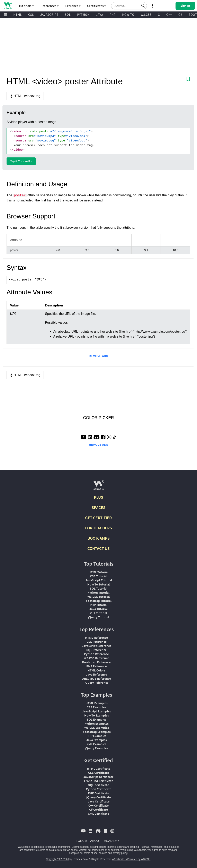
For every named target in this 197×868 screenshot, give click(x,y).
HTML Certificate (99, 769)
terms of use (91, 853)
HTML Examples (97, 703)
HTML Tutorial (98, 572)
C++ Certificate (98, 805)
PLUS (98, 497)
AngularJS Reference (97, 678)
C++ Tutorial (99, 613)
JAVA (100, 15)
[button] (143, 6)
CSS (31, 15)
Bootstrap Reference (96, 662)
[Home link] (8, 5)
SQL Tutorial (98, 588)
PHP (113, 15)
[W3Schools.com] (98, 487)
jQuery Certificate (99, 797)
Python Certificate (99, 789)
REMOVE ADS (98, 356)
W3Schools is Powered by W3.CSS (131, 859)
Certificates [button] (97, 6)
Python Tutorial (98, 592)
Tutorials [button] (26, 6)
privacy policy (120, 853)
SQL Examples (97, 719)
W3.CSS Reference (96, 658)
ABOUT (96, 841)
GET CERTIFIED (98, 518)
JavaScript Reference (97, 646)
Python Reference (96, 654)
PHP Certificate (98, 793)
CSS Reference (97, 642)
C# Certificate (98, 809)
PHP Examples (96, 736)
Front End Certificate (99, 781)
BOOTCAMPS (99, 538)
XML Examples (96, 744)
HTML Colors (96, 670)
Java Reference (96, 674)
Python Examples (97, 723)
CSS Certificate (98, 773)
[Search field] (129, 6)
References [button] (50, 6)
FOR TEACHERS (98, 528)
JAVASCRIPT (49, 15)
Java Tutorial (98, 609)
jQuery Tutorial (98, 617)
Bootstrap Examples (97, 732)
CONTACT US (98, 548)
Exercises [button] (73, 6)
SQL (68, 15)
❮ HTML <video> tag (25, 96)
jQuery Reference (96, 683)
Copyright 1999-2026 (57, 859)
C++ (169, 15)
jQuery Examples (97, 748)
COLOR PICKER (98, 418)
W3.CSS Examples (97, 728)
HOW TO (128, 15)
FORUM (82, 841)
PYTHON (83, 15)
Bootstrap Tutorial (98, 601)
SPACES (98, 507)
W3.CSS (146, 15)
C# (180, 15)
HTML (18, 15)
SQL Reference (96, 650)
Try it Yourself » (21, 161)
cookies (103, 853)
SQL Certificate (99, 785)
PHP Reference (97, 666)
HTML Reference (96, 637)
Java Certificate (99, 801)
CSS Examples (96, 707)
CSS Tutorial (99, 576)
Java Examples (97, 740)
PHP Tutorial (99, 605)
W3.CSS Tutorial (98, 597)
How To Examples (97, 715)
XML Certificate (98, 814)
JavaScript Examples (96, 711)
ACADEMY (111, 841)
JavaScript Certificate (98, 777)
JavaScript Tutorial (99, 580)
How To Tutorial (98, 584)
